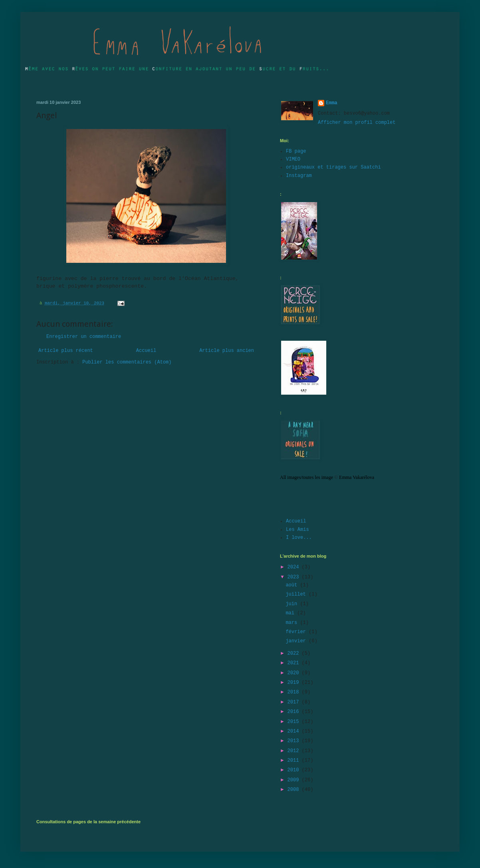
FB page (296, 151)
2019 (295, 683)
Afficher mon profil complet (357, 123)
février (297, 632)
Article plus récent (66, 351)
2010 (295, 770)
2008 (295, 790)
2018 (295, 692)
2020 (295, 673)
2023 (295, 577)
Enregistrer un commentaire (84, 337)
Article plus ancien (227, 351)
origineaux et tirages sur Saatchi (333, 167)
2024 (295, 567)
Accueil (146, 351)
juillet (297, 594)
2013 (295, 741)
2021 (295, 663)
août (293, 585)
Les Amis (298, 530)
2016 (295, 712)
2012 (295, 751)
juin (293, 604)
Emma (332, 103)
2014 (295, 731)
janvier (297, 641)
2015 (295, 722)
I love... (299, 538)
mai (291, 613)
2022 (295, 653)
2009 (295, 780)
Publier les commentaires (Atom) (127, 362)
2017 (295, 702)
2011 (295, 761)
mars (293, 623)
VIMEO (293, 159)
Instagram (299, 176)
